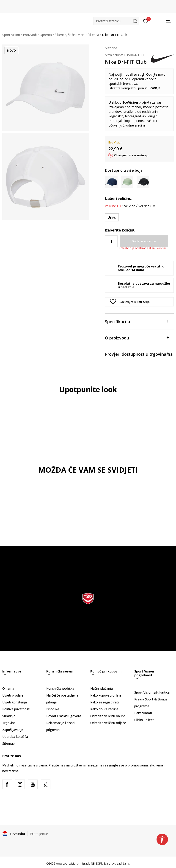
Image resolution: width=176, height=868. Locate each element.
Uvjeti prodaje (13, 695)
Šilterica (93, 35)
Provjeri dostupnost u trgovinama (139, 354)
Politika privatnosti (16, 709)
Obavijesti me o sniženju (131, 155)
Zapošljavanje (13, 730)
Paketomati (143, 713)
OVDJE (155, 88)
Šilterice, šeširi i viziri (70, 35)
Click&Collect (144, 720)
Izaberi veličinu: (119, 198)
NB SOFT (97, 864)
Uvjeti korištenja (15, 702)
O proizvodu (137, 338)
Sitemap (8, 743)
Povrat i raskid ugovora (64, 716)
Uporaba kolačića (15, 737)
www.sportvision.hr (68, 864)
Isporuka (53, 709)
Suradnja (9, 716)
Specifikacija (137, 321)
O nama (8, 688)
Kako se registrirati (104, 702)
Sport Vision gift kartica (152, 692)
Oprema (46, 35)
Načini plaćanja (102, 688)
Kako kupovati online (106, 695)
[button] (116, 21)
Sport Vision (11, 35)
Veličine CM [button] (147, 206)
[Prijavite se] (146, 21)
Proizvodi (30, 35)
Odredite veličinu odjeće (108, 723)
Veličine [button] (130, 206)
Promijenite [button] (39, 834)
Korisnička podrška (60, 688)
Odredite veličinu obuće (108, 716)
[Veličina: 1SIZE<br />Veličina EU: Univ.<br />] (112, 217)
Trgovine (9, 723)
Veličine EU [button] (113, 206)
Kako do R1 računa (104, 709)
